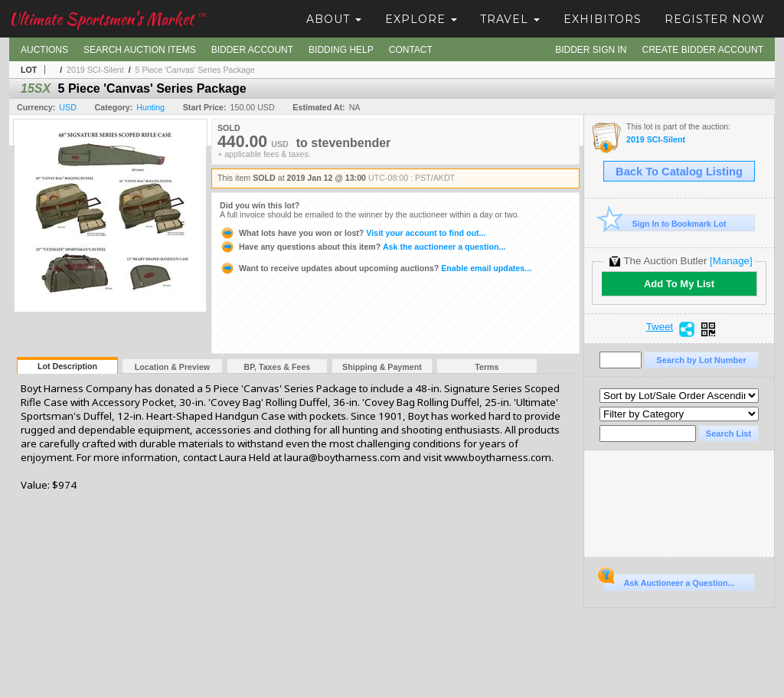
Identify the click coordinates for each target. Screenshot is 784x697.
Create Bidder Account (703, 50)
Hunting (150, 107)
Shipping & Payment (382, 367)
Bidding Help (341, 50)
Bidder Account (252, 50)
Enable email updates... (376, 268)
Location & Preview (172, 367)
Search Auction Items (140, 50)
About (334, 19)
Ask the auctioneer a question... (363, 247)
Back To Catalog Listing (679, 172)
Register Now (715, 19)
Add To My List (679, 284)
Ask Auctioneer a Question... (669, 581)
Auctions (44, 50)
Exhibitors (603, 19)
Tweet (660, 327)
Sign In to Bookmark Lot (665, 223)
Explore (421, 19)
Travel (510, 19)
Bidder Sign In (591, 50)
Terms (487, 367)
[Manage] (731, 261)
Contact (411, 50)
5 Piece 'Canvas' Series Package (195, 70)
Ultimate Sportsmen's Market (107, 19)
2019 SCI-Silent (95, 70)
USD (68, 107)
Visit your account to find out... (353, 233)
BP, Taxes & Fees (278, 367)
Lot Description (67, 366)
